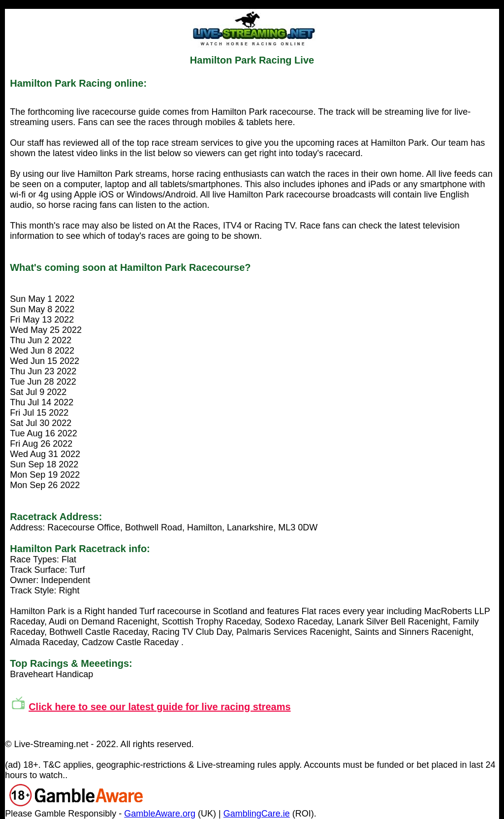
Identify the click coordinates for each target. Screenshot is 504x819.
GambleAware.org (160, 814)
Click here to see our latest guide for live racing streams (159, 707)
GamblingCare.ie (257, 814)
